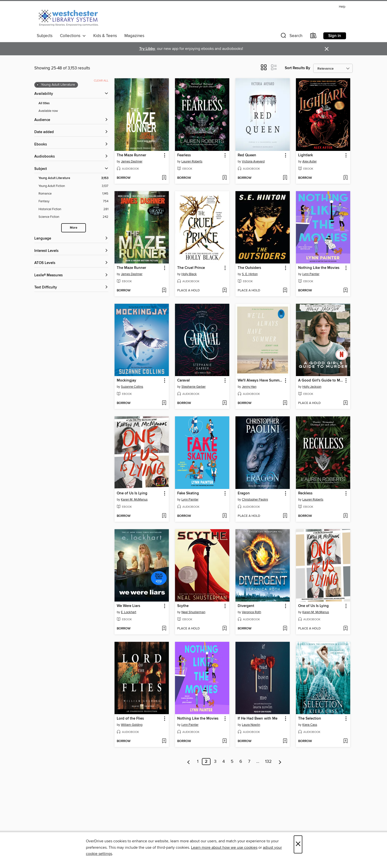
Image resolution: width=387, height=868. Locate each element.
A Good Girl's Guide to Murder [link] (321, 381)
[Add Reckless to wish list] (345, 516)
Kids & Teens (105, 36)
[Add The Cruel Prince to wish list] (224, 291)
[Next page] (280, 762)
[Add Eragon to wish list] (285, 516)
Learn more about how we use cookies (224, 848)
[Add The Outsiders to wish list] (285, 291)
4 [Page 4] (224, 762)
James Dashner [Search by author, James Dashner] (132, 161)
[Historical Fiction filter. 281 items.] (73, 209)
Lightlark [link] (306, 155)
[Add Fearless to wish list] (224, 178)
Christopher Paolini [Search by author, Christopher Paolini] (255, 500)
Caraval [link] (184, 381)
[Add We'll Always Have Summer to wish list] (285, 403)
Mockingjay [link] (126, 381)
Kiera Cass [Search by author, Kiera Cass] (310, 725)
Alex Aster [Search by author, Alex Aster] (310, 161)
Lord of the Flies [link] (130, 719)
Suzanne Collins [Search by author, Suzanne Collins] (132, 387)
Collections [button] (73, 36)
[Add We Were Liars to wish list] (164, 629)
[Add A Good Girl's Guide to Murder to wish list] (345, 403)
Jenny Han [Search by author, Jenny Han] (249, 387)
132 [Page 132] (268, 762)
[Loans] (313, 37)
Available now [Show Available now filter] (48, 111)
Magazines (134, 36)
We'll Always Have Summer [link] (260, 381)
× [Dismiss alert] (327, 49)
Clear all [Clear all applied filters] (101, 81)
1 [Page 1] (198, 762)
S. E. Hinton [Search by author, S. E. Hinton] (250, 274)
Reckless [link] (305, 493)
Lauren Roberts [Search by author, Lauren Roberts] (192, 161)
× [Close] (298, 844)
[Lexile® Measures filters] (71, 275)
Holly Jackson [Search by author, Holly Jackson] (312, 387)
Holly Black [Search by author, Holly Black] (189, 274)
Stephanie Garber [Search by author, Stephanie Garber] (193, 387)
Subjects (45, 36)
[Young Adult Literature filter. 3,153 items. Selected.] (73, 178)
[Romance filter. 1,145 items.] (73, 194)
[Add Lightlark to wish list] (345, 178)
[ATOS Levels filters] (71, 263)
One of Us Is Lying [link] (132, 493)
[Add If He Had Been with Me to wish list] (285, 741)
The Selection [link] (310, 719)
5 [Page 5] (232, 762)
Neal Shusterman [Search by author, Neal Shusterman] (193, 612)
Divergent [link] (246, 606)
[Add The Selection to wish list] (345, 741)
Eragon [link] (244, 493)
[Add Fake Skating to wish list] (224, 516)
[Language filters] (71, 239)
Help (342, 7)
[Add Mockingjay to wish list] (164, 403)
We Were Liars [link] (128, 606)
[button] (291, 37)
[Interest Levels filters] (71, 251)
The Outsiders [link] (249, 268)
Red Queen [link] (247, 155)
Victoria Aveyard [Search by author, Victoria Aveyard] (253, 161)
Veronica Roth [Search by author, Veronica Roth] (252, 612)
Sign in (335, 36)
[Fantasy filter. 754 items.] (73, 201)
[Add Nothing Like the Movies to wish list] (345, 291)
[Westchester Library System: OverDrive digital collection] (71, 17)
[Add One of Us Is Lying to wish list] (164, 516)
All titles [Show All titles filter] (44, 103)
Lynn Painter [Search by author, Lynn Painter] (311, 274)
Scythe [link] (183, 606)
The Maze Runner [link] (131, 155)
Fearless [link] (184, 155)
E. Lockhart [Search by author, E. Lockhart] (129, 612)
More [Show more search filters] (74, 228)
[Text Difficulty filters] (71, 288)
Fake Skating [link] (188, 493)
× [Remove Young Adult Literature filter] (38, 85)
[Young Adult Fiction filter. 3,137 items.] (73, 186)
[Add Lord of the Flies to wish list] (164, 741)
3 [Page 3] (215, 762)
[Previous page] (189, 762)
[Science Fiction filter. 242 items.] (73, 217)
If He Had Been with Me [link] (258, 719)
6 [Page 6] (241, 762)
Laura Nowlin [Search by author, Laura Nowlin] (251, 725)
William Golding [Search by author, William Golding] (132, 725)
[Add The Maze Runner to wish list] (164, 178)
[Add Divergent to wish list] (285, 629)
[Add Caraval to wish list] (224, 403)
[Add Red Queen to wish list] (285, 178)
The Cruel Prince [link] (191, 268)
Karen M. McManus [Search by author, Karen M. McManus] (134, 500)
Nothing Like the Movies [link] (319, 268)
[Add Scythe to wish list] (224, 629)
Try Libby (147, 49)
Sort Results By (298, 68)
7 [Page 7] (249, 762)
